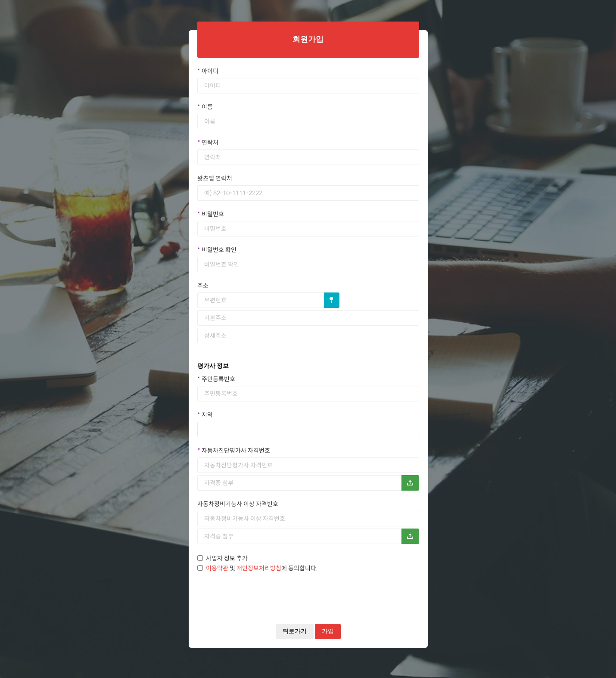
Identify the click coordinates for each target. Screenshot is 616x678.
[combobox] (308, 429)
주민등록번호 (216, 379)
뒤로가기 (295, 631)
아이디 (208, 71)
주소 (203, 286)
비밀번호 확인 (217, 250)
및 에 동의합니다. (257, 568)
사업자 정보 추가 (222, 558)
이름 (205, 107)
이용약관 (217, 568)
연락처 (208, 143)
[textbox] (213, 429)
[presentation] (263, 590)
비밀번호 (211, 214)
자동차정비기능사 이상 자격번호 (238, 504)
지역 (205, 415)
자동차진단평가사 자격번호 (234, 451)
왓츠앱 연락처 (215, 178)
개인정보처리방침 (259, 568)
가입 (328, 631)
